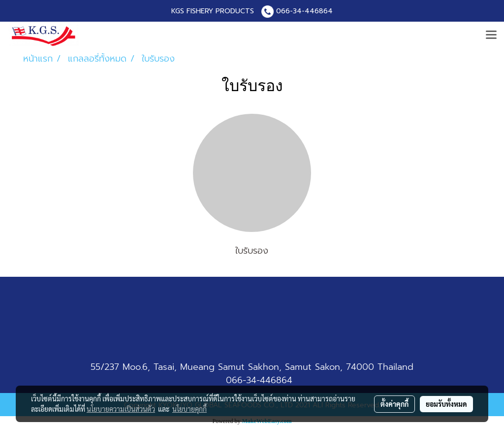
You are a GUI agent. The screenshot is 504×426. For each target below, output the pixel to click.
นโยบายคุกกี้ (189, 409)
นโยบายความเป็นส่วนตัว (121, 409)
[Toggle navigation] (491, 35)
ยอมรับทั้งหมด (446, 404)
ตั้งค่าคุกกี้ (394, 404)
